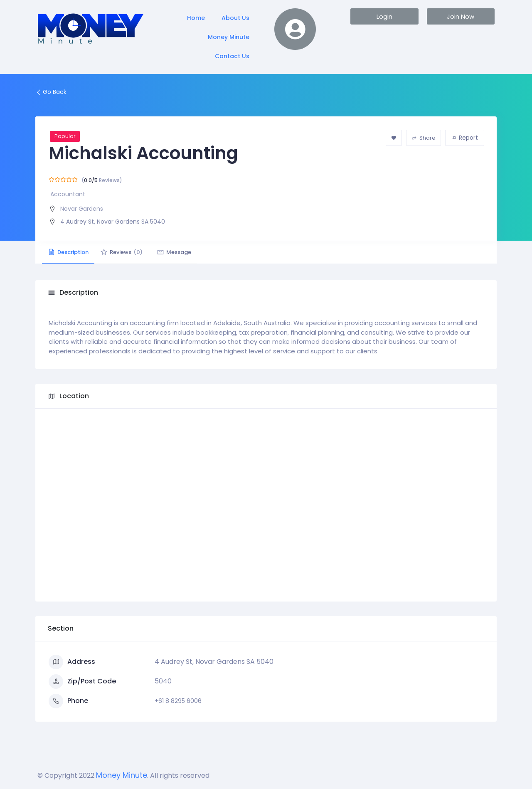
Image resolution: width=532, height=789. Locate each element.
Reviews (129, 252)
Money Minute (229, 37)
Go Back (51, 92)
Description (71, 252)
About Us (235, 18)
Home (196, 18)
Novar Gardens (82, 209)
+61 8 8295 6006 (178, 701)
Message (186, 252)
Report (464, 138)
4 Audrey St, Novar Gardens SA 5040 (113, 222)
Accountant (68, 194)
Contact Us (232, 56)
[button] (384, 16)
